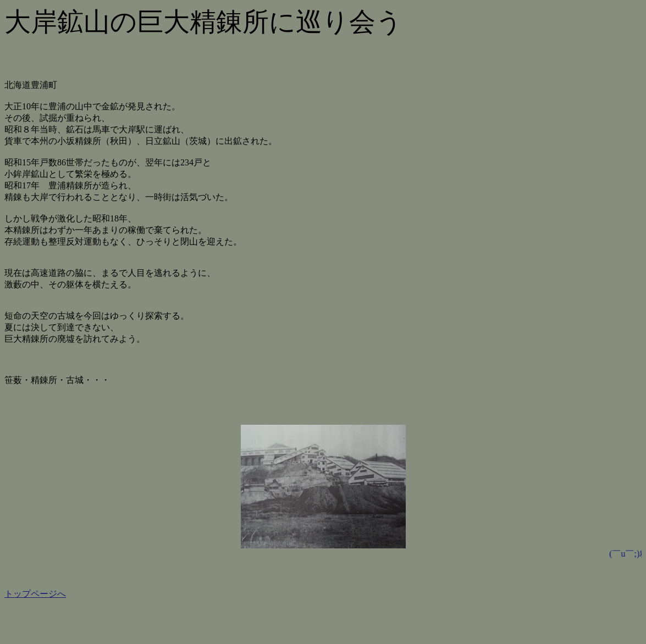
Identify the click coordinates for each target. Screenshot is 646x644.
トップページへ (35, 594)
